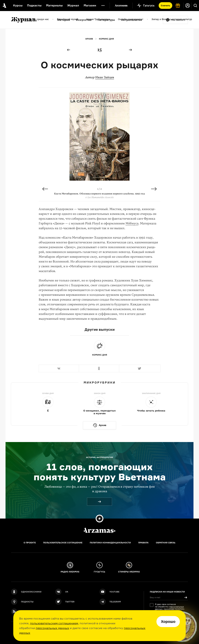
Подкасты (34, 5)
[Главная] (99, 530)
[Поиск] (195, 6)
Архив (89, 39)
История (64, 20)
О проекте (30, 543)
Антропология (131, 20)
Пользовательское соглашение (63, 543)
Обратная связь (166, 543)
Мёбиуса (132, 223)
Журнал (73, 5)
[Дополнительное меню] (103, 6)
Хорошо (168, 622)
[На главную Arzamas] (4, 6)
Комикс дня (106, 39)
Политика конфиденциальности (110, 543)
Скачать (165, 5)
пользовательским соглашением (54, 623)
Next (154, 189)
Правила (143, 543)
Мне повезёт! (178, 20)
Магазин (90, 5)
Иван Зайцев (105, 77)
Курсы (18, 5)
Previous (45, 189)
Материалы (54, 5)
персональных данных (52, 628)
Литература (106, 20)
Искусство (84, 20)
